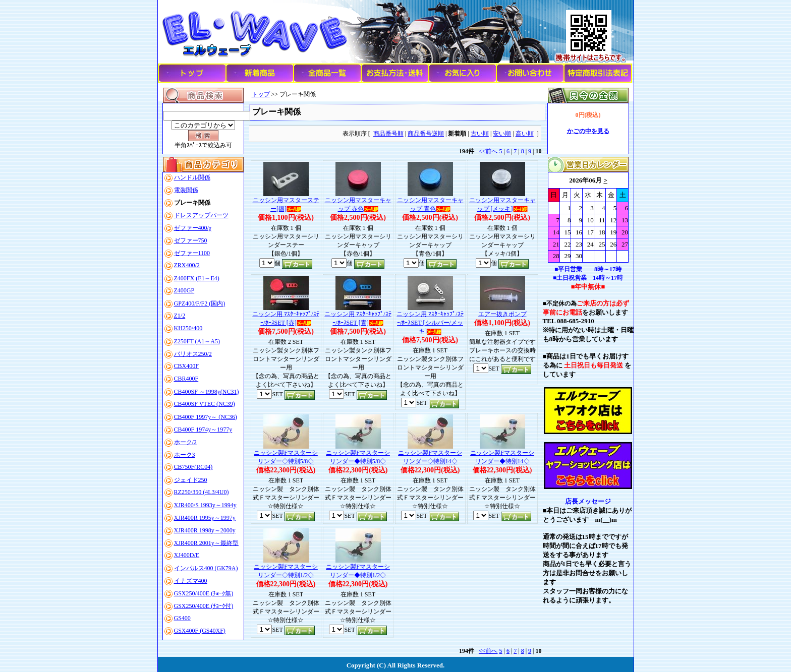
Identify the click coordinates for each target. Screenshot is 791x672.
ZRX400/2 (187, 265)
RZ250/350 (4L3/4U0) (202, 492)
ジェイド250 (191, 480)
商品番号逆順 (426, 134)
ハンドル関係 (192, 177)
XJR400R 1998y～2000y (205, 530)
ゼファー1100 (192, 253)
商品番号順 (388, 134)
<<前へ (488, 151)
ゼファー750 (191, 240)
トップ (261, 94)
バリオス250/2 (193, 354)
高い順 (525, 134)
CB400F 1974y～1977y (203, 430)
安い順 (502, 134)
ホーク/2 (185, 442)
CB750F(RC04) (193, 467)
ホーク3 (185, 455)
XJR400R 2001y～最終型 (206, 543)
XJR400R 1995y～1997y (205, 518)
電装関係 (186, 190)
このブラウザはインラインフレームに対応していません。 (588, 217)
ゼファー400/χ (193, 228)
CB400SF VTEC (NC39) (205, 404)
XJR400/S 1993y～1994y (205, 505)
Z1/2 (180, 316)
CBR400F (186, 379)
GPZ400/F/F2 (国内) (200, 303)
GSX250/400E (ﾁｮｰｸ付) (204, 606)
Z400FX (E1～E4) (197, 278)
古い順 (480, 134)
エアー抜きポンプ (502, 314)
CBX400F (186, 366)
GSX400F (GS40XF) (200, 631)
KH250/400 (188, 328)
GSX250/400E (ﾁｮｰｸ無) (204, 593)
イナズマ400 (191, 581)
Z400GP (184, 290)
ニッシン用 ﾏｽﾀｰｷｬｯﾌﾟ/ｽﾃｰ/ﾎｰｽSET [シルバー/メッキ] (430, 323)
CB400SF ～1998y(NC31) (207, 392)
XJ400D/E (187, 555)
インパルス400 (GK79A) (206, 568)
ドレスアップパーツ (201, 215)
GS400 (182, 618)
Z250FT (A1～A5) (197, 341)
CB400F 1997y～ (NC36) (206, 417)
